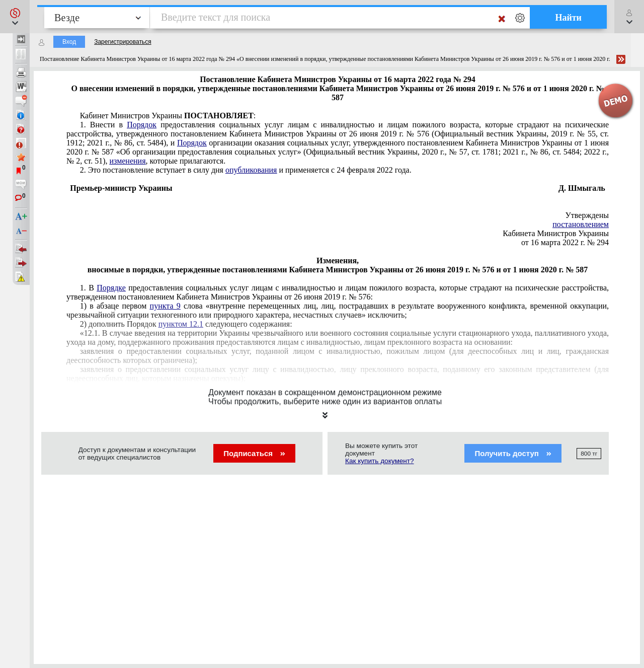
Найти (568, 18)
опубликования (251, 170)
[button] (15, 17)
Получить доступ (513, 453)
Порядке (111, 288)
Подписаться (254, 453)
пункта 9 (165, 306)
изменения (127, 161)
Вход (69, 42)
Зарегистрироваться (123, 42)
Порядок (142, 125)
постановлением (581, 224)
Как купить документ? (380, 461)
